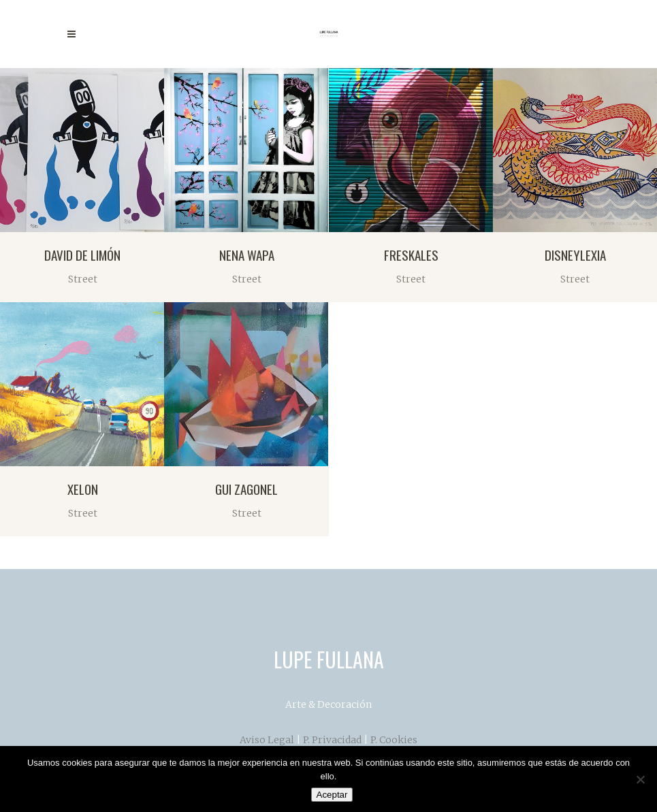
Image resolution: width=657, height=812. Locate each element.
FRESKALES (411, 255)
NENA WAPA (247, 255)
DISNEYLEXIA (575, 255)
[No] (640, 779)
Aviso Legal (267, 740)
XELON (83, 489)
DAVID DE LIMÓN (82, 255)
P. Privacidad (332, 740)
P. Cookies (394, 740)
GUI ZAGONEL (246, 489)
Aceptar (332, 795)
